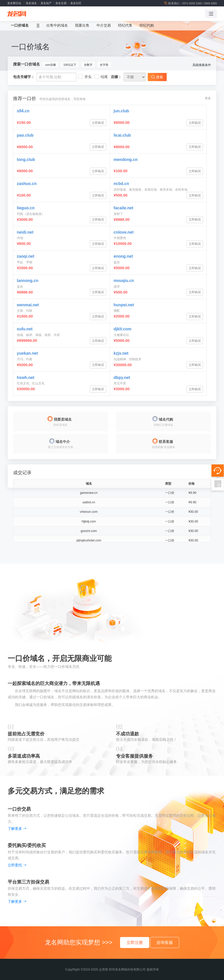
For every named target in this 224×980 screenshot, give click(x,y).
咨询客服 (165, 942)
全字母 (104, 65)
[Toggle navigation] (211, 14)
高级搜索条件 (202, 65)
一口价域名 (20, 25)
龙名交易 (61, 3)
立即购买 (98, 123)
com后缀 (50, 65)
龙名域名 (31, 3)
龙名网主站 (14, 3)
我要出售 (82, 25)
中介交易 (104, 25)
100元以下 (70, 65)
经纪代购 (147, 25)
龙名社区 (76, 3)
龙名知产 (46, 3)
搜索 (157, 77)
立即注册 (135, 942)
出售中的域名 (57, 25)
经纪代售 (125, 25)
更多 (208, 98)
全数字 (88, 65)
